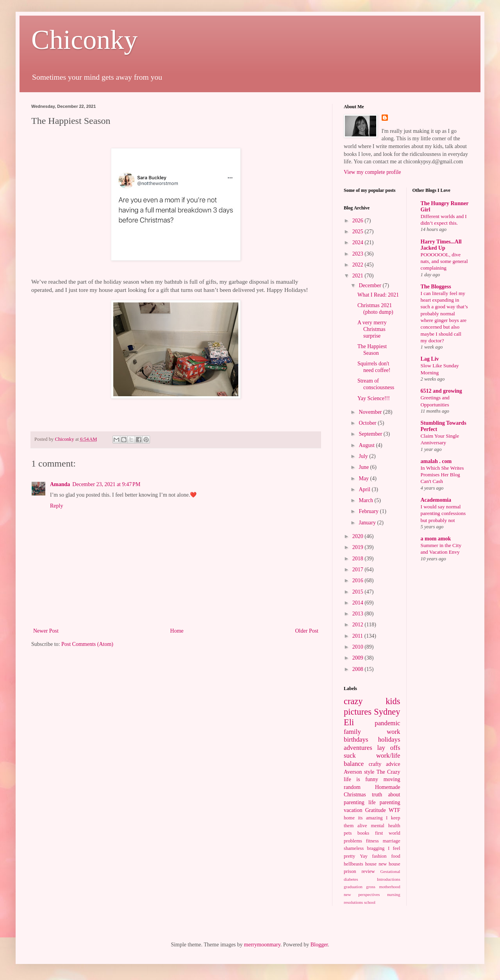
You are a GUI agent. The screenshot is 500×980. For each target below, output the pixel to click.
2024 (359, 242)
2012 (359, 625)
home (349, 818)
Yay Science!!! (374, 398)
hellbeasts (354, 864)
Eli (349, 722)
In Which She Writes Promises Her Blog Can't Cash (442, 475)
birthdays (356, 739)
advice (393, 764)
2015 (359, 592)
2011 (358, 636)
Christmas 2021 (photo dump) (375, 309)
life (372, 802)
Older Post (307, 631)
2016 (359, 580)
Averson (353, 772)
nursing (394, 894)
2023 (359, 254)
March (366, 500)
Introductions (389, 879)
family (352, 732)
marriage (392, 841)
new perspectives (362, 894)
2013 (359, 614)
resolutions (353, 902)
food (396, 856)
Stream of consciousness (376, 384)
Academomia (436, 500)
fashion (379, 856)
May (364, 478)
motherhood (389, 887)
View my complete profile (372, 172)
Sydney (387, 712)
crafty (375, 764)
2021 (359, 276)
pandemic (387, 723)
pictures (358, 712)
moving (392, 779)
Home (177, 631)
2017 (359, 570)
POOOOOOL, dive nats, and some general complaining (444, 261)
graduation (353, 887)
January (368, 523)
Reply (56, 506)
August (367, 445)
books (363, 833)
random (352, 787)
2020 (359, 536)
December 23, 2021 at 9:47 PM (106, 484)
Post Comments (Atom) (87, 644)
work (394, 732)
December (371, 285)
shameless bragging (364, 848)
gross (371, 887)
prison (350, 871)
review (368, 871)
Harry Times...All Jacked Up (441, 245)
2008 (359, 669)
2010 (359, 647)
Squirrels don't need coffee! (374, 367)
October (368, 423)
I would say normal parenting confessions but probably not (443, 513)
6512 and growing (441, 391)
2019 (359, 547)
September (371, 434)
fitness (372, 841)
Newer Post (46, 631)
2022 (359, 265)
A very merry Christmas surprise (372, 329)
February (369, 511)
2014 (359, 603)
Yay (364, 856)
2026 (359, 221)
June (364, 467)
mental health (386, 826)
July (364, 456)
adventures (358, 748)
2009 (359, 658)
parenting (390, 802)
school (370, 902)
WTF (395, 810)
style (369, 772)
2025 (359, 232)
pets (348, 833)
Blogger (319, 945)
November (371, 412)
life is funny (361, 779)
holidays (389, 739)
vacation (353, 810)
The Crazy (388, 772)
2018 (359, 559)
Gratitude (376, 810)
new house (389, 864)
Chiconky (84, 40)
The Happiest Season (372, 350)
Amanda (60, 484)
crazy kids (372, 701)
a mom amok (436, 539)
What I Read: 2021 (378, 295)
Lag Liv (430, 359)
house (371, 864)
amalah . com (436, 461)
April (365, 489)
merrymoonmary (262, 945)
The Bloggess (436, 287)
